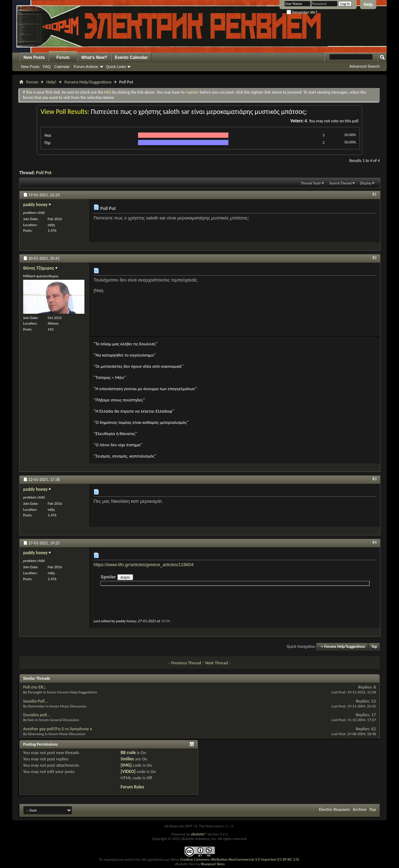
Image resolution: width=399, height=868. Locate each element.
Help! (51, 82)
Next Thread (217, 663)
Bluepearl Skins (213, 864)
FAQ (47, 67)
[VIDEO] (128, 771)
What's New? (94, 57)
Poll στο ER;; (34, 687)
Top (374, 647)
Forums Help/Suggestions (88, 82)
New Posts (34, 57)
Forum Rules (132, 787)
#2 (374, 258)
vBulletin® (198, 834)
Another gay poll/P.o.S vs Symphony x (58, 729)
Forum (63, 57)
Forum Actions (86, 67)
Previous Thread (186, 663)
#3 (374, 479)
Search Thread (340, 183)
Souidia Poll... (36, 701)
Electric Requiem (334, 809)
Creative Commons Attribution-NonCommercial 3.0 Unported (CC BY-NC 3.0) (239, 859)
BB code (128, 752)
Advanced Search (364, 66)
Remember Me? (302, 12)
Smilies (127, 759)
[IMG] (126, 765)
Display (366, 183)
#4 (374, 542)
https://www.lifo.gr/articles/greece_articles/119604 (143, 565)
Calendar (62, 67)
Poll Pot (44, 173)
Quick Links (116, 67)
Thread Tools (311, 183)
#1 (374, 194)
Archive (360, 809)
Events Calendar (131, 57)
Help (368, 5)
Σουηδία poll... (37, 715)
